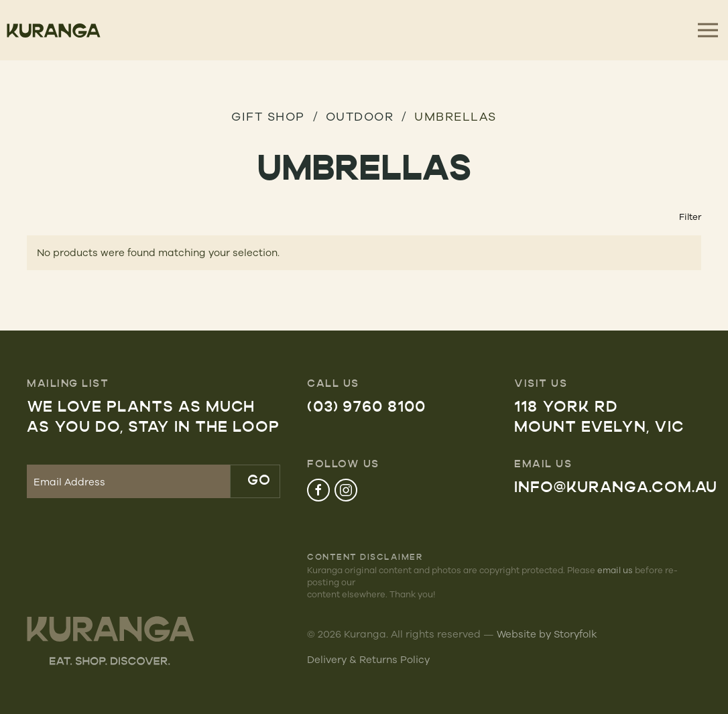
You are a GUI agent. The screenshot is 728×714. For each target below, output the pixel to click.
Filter (690, 217)
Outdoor (360, 116)
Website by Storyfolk (547, 634)
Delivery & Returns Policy (368, 659)
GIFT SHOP (268, 116)
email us (615, 570)
